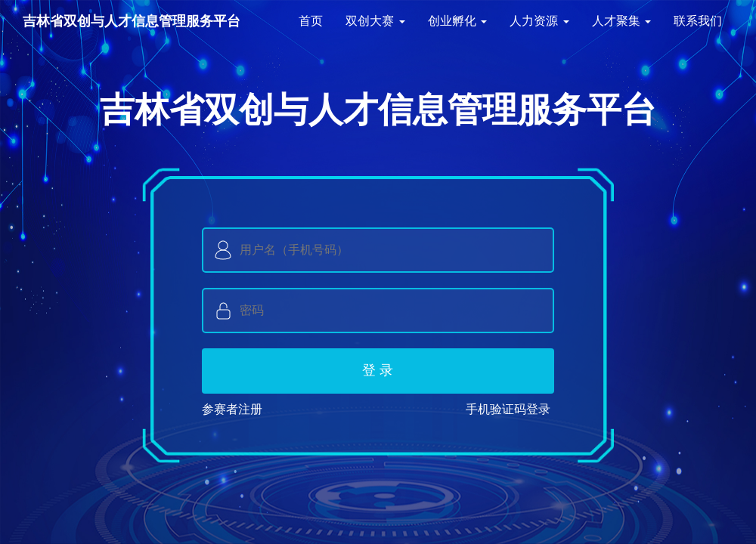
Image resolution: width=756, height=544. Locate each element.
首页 (311, 21)
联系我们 (698, 21)
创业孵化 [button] (457, 21)
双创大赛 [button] (375, 21)
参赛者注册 (235, 409)
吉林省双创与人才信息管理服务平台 (132, 21)
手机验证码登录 (508, 409)
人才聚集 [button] (621, 21)
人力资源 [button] (539, 21)
